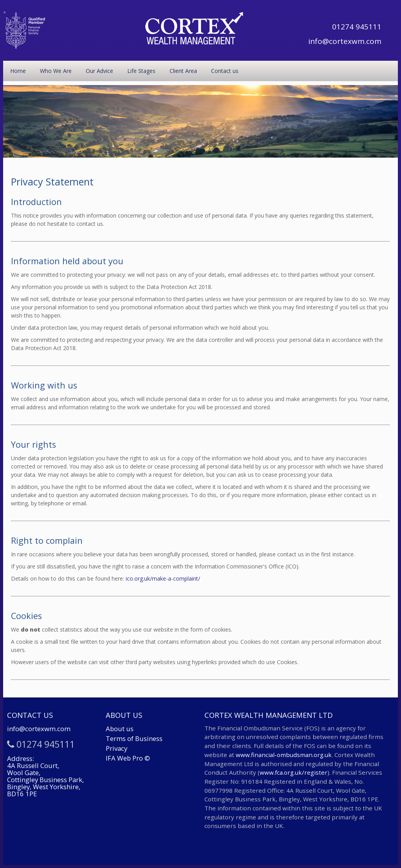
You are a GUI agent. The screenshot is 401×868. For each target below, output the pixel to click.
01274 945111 (357, 27)
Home (18, 71)
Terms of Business (134, 738)
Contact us (225, 71)
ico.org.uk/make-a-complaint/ (163, 578)
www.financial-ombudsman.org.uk (284, 755)
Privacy (117, 748)
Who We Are (56, 71)
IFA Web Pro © (128, 758)
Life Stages (141, 71)
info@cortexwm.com (345, 41)
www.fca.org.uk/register (294, 772)
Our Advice (99, 71)
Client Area (183, 71)
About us (120, 729)
